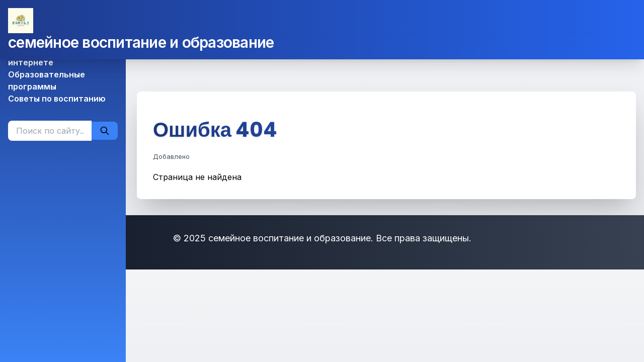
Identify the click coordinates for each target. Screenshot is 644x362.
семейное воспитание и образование (141, 42)
